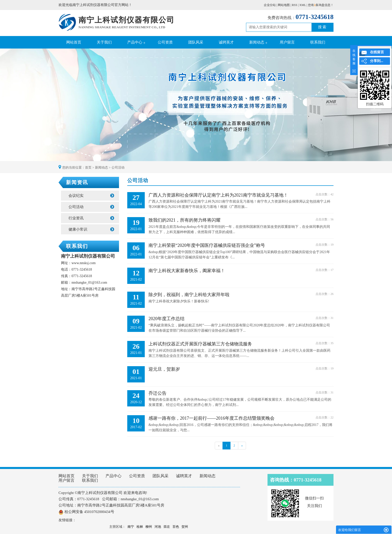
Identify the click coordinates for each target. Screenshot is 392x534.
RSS (295, 5)
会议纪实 (91, 196)
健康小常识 (91, 229)
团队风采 (196, 42)
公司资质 (165, 42)
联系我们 (318, 42)
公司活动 (118, 167)
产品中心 (135, 42)
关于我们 (104, 42)
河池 (158, 527)
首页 (88, 167)
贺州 (185, 527)
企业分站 (270, 5)
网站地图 (284, 5)
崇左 (167, 527)
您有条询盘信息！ (321, 5)
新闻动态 (257, 42)
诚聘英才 (226, 42)
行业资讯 (91, 218)
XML (302, 5)
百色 (176, 527)
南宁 (131, 527)
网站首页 (74, 42)
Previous (16, 105)
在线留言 (377, 52)
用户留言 (287, 42)
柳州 (149, 527)
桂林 (140, 527)
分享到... (377, 61)
